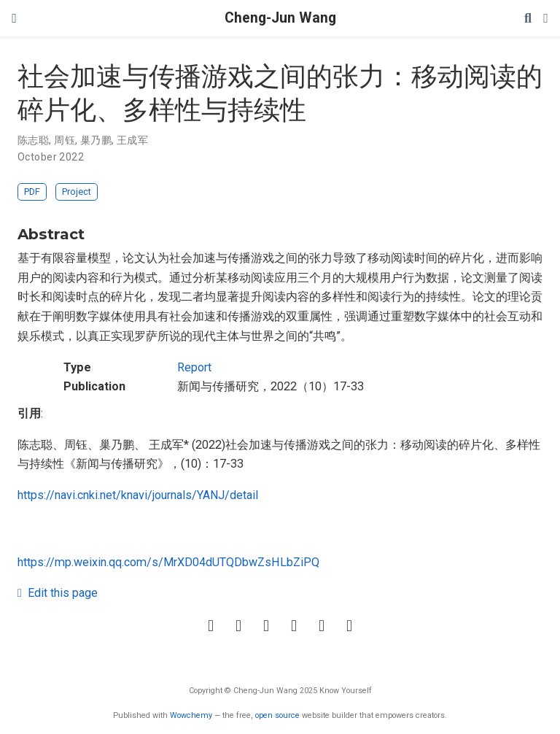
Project (77, 192)
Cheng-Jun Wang (280, 18)
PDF (32, 192)
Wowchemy (191, 715)
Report (194, 367)
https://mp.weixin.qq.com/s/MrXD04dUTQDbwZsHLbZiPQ (168, 562)
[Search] (528, 19)
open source (277, 715)
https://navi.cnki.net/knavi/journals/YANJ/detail (138, 495)
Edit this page (58, 593)
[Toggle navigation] (14, 18)
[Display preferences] (546, 19)
